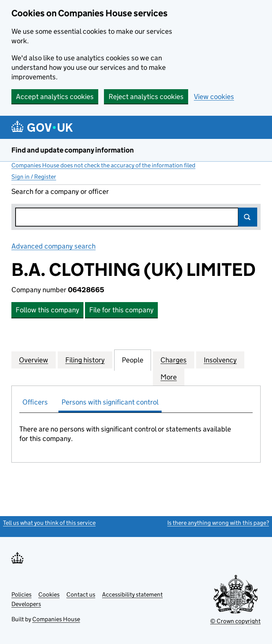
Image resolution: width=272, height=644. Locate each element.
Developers (26, 604)
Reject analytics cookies (146, 97)
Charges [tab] (174, 360)
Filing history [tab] (85, 360)
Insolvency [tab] (220, 360)
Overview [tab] (34, 360)
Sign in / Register (34, 177)
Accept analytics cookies (55, 97)
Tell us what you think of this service (49, 523)
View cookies (214, 97)
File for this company (121, 310)
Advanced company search (53, 246)
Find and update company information (73, 150)
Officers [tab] (35, 402)
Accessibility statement (132, 594)
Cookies (49, 594)
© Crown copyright (235, 621)
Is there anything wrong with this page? (218, 523)
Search (248, 217)
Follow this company (47, 310)
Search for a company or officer (60, 191)
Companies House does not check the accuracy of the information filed (103, 165)
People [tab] (133, 360)
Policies (21, 594)
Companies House (56, 619)
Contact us (81, 594)
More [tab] (169, 377)
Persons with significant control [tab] (110, 402)
